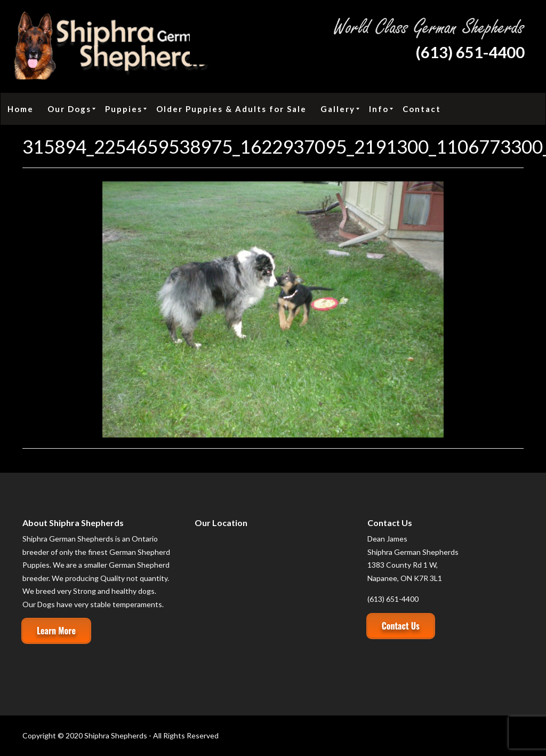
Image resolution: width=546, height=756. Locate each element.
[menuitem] (21, 109)
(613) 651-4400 (470, 52)
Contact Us (401, 626)
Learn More (56, 631)
